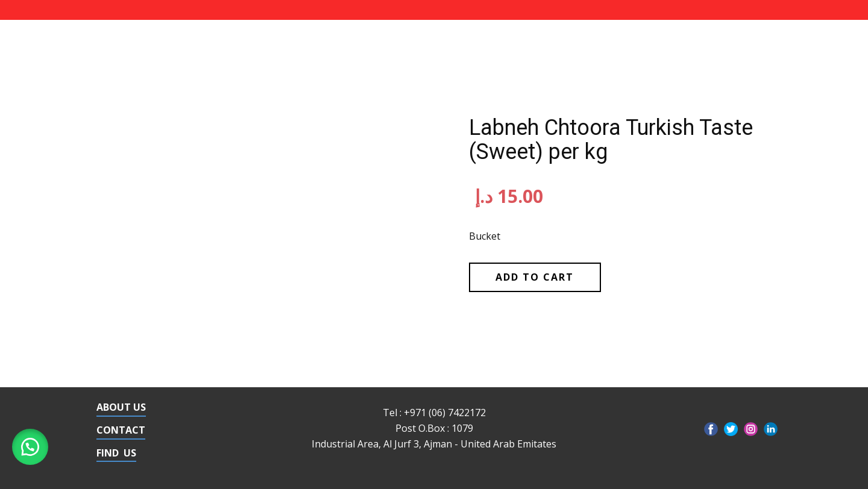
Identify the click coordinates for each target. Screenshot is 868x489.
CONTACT (121, 430)
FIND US (116, 453)
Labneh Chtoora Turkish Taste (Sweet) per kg (611, 140)
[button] (30, 447)
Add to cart (535, 277)
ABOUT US (121, 407)
